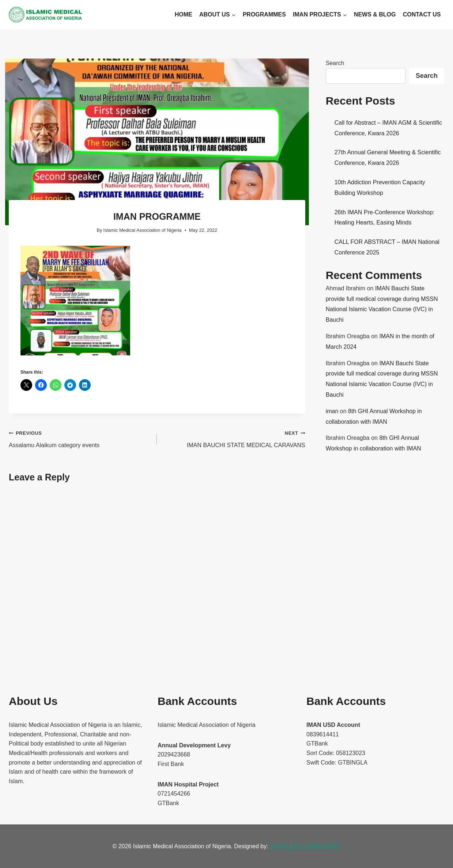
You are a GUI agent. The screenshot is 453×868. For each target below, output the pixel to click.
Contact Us (422, 14)
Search (335, 63)
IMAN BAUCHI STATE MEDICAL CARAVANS (234, 438)
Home (184, 14)
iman (332, 411)
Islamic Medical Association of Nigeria (143, 230)
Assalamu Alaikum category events (80, 438)
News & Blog (375, 14)
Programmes (264, 14)
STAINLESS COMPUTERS (305, 846)
